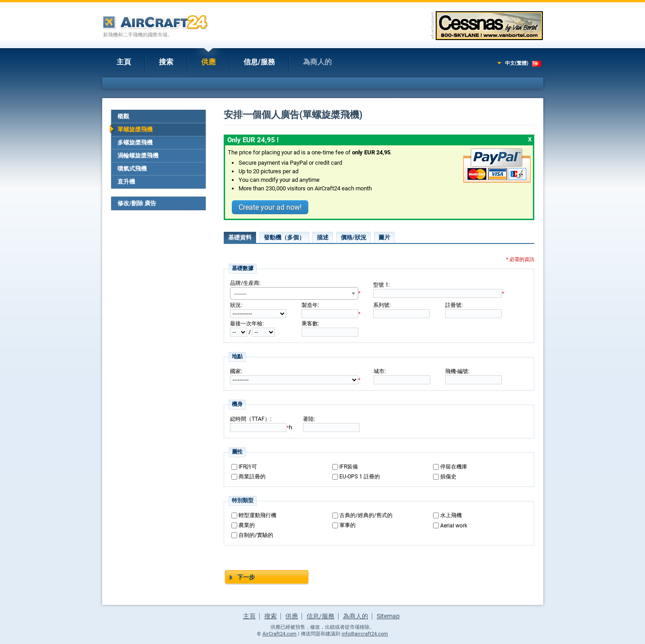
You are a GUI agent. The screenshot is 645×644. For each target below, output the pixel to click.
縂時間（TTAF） (250, 419)
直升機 (126, 182)
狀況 (235, 305)
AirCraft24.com (280, 634)
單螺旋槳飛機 (135, 129)
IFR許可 (248, 467)
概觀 (123, 116)
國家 (235, 371)
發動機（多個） (284, 237)
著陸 (308, 419)
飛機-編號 (457, 371)
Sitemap (388, 616)
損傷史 (448, 477)
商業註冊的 (252, 477)
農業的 (247, 525)
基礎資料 (240, 237)
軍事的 (347, 525)
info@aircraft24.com (365, 634)
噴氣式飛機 (132, 169)
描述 (323, 237)
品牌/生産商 (245, 283)
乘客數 (310, 324)
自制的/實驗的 (256, 535)
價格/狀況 (354, 237)
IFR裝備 (349, 467)
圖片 (384, 237)
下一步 (246, 577)
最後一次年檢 (246, 324)
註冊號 (453, 305)
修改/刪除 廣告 (137, 203)
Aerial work (454, 526)
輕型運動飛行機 (257, 515)
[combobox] (294, 293)
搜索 (166, 62)
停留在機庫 (454, 467)
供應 (208, 62)
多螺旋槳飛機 (135, 142)
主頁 (124, 62)
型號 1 (381, 285)
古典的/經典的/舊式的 (366, 515)
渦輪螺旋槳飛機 (138, 155)
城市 (379, 371)
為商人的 (317, 62)
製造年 (310, 305)
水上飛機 (451, 515)
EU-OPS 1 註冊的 (360, 477)
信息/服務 (259, 62)
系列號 (381, 305)
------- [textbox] (240, 294)
